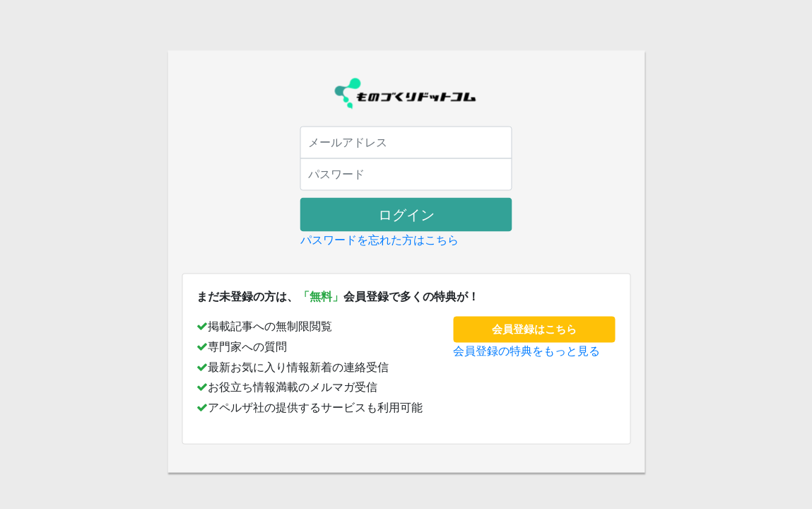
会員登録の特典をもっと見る (526, 350)
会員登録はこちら (534, 329)
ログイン (406, 215)
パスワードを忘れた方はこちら (379, 240)
